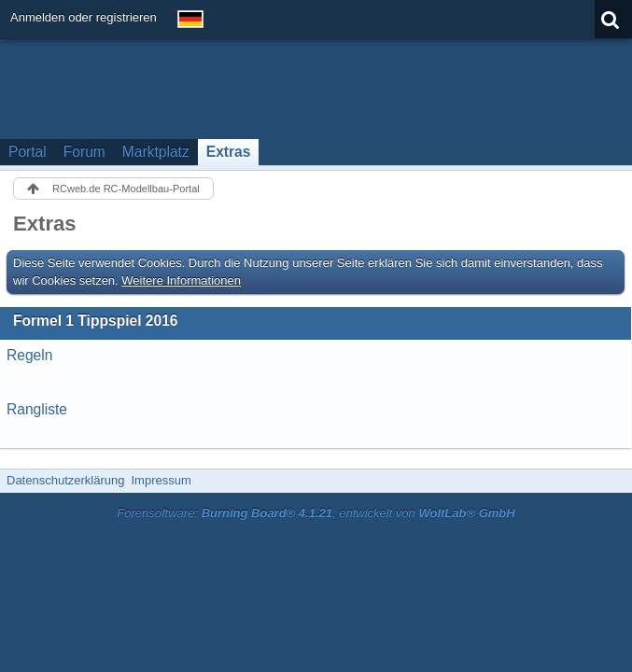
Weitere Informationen (181, 280)
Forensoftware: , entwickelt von (316, 513)
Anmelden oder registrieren (84, 17)
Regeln (29, 355)
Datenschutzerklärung (65, 480)
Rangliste (37, 409)
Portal (28, 152)
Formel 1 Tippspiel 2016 (96, 321)
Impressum (161, 480)
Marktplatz (156, 152)
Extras (229, 152)
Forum (84, 152)
